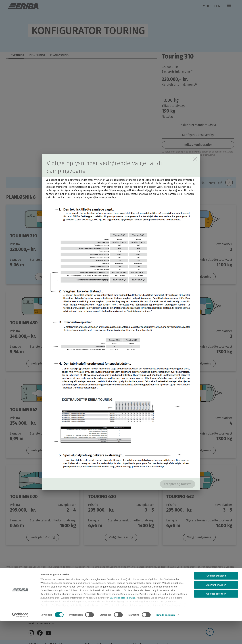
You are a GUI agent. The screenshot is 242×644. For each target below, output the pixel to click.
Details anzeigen (166, 638)
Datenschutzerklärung (123, 621)
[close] (195, 159)
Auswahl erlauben (216, 608)
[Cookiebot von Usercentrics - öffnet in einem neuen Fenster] (20, 638)
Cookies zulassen (216, 599)
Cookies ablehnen (216, 617)
